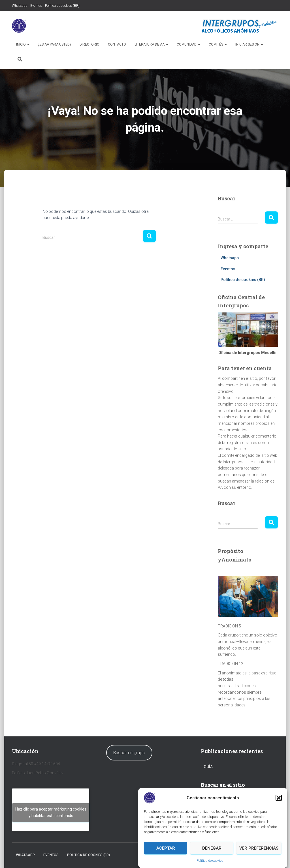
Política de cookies (210, 861)
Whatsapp (20, 6)
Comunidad (188, 44)
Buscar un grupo (129, 753)
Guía (208, 767)
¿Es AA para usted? (55, 44)
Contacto (117, 44)
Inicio (23, 44)
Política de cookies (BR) (62, 6)
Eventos (36, 6)
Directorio (89, 44)
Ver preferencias (259, 848)
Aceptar (166, 848)
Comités (218, 44)
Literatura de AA (151, 44)
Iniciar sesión (249, 44)
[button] (279, 798)
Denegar (212, 848)
